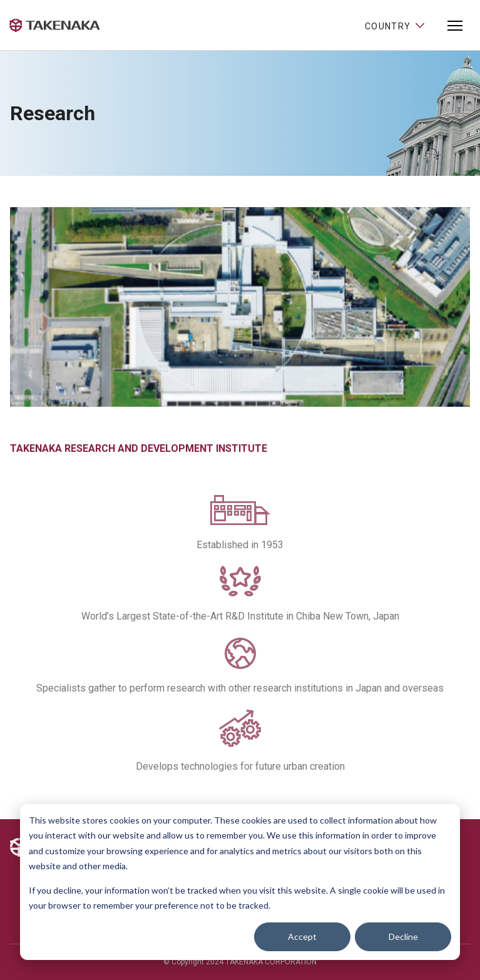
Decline (403, 937)
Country (396, 25)
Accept (302, 937)
